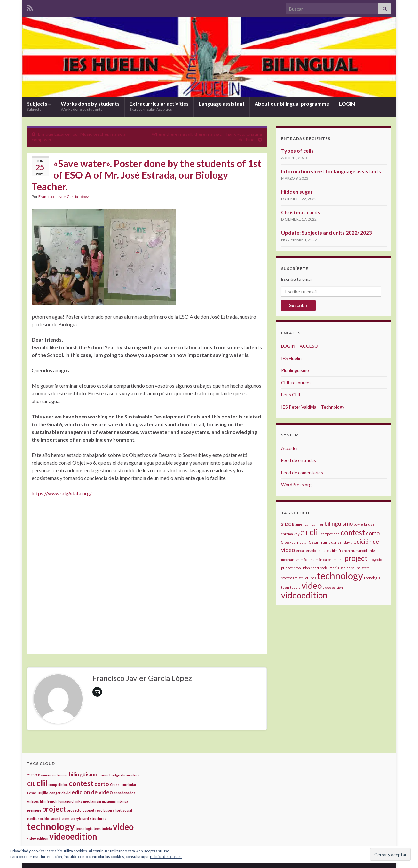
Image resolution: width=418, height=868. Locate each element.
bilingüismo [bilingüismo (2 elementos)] (339, 524)
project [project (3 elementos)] (356, 558)
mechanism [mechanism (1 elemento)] (290, 560)
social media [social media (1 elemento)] (330, 568)
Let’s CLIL (291, 395)
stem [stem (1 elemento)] (366, 568)
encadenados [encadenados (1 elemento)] (307, 551)
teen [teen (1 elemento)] (285, 587)
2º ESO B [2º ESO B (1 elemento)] (288, 524)
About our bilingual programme (292, 104)
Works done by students (90, 106)
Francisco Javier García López (64, 196)
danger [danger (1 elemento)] (337, 542)
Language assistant (222, 104)
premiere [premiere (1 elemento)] (336, 560)
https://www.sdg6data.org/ (62, 493)
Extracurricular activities (159, 106)
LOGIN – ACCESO (300, 346)
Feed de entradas (299, 460)
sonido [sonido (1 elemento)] (345, 568)
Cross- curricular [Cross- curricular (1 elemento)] (295, 542)
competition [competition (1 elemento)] (330, 534)
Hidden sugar (297, 192)
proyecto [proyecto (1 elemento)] (375, 560)
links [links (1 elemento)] (372, 551)
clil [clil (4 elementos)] (315, 532)
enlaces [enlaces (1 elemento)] (325, 551)
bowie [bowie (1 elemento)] (358, 524)
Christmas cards (301, 212)
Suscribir (298, 305)
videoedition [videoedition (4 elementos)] (304, 595)
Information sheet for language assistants (331, 171)
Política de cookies (166, 857)
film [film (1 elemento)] (335, 551)
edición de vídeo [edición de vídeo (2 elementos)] (92, 792)
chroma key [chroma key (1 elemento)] (290, 534)
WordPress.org (296, 485)
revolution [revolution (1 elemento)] (302, 568)
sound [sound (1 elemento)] (356, 568)
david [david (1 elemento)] (348, 542)
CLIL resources (296, 382)
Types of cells (297, 151)
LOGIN (347, 104)
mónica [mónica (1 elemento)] (321, 560)
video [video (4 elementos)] (312, 586)
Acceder (290, 448)
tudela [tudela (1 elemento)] (295, 587)
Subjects (39, 106)
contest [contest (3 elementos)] (353, 533)
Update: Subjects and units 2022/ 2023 (326, 233)
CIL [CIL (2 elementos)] (304, 533)
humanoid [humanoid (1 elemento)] (359, 551)
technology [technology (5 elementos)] (340, 576)
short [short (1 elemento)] (315, 568)
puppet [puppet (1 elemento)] (287, 568)
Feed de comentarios (302, 472)
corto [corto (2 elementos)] (373, 533)
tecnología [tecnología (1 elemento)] (372, 578)
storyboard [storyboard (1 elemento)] (289, 578)
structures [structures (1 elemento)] (307, 578)
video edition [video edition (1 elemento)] (333, 587)
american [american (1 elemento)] (303, 524)
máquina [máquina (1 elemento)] (308, 560)
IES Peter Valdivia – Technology (313, 407)
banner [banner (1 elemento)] (318, 524)
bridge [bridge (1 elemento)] (369, 524)
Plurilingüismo (295, 370)
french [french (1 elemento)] (344, 551)
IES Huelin (291, 358)
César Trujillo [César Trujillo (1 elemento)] (320, 542)
